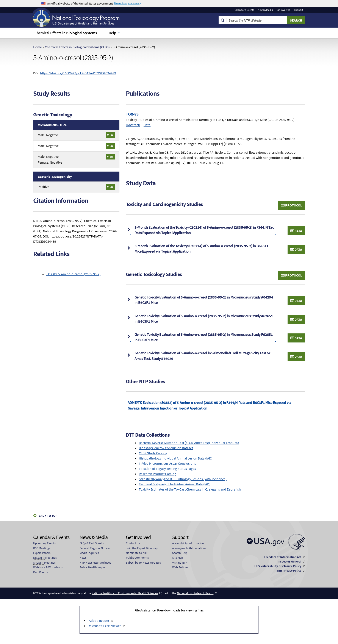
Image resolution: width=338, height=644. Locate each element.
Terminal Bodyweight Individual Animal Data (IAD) (175, 484)
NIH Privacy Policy (289, 571)
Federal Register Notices (95, 548)
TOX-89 (132, 114)
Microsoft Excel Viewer (105, 626)
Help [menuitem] (112, 33)
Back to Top (48, 516)
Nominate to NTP (137, 553)
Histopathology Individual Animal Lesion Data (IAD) (176, 458)
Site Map (178, 558)
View (110, 135)
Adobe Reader (99, 621)
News (83, 558)
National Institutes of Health (195, 593)
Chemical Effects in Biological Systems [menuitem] (66, 33)
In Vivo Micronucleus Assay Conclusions (167, 463)
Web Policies (180, 567)
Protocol (292, 205)
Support (299, 10)
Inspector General (289, 561)
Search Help (180, 553)
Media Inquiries (89, 553)
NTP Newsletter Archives (95, 563)
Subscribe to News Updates (143, 563)
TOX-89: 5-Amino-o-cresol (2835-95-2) (73, 274)
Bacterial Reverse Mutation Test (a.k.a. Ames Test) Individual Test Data (189, 443)
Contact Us (133, 543)
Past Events (41, 572)
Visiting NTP (180, 563)
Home (38, 47)
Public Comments (137, 558)
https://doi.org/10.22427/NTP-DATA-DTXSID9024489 (78, 73)
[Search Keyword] (257, 20)
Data (296, 231)
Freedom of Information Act (283, 557)
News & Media (265, 10)
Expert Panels (42, 553)
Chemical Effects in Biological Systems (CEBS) (77, 47)
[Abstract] (133, 125)
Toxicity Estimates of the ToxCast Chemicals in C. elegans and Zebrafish (190, 489)
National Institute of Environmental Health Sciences (125, 593)
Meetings (42, 548)
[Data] (147, 125)
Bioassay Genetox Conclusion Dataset (166, 448)
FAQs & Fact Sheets (92, 543)
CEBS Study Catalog (153, 453)
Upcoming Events (44, 543)
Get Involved (283, 10)
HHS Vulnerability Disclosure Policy (278, 566)
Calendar (244, 10)
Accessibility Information (188, 543)
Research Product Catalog (157, 474)
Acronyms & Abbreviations (189, 548)
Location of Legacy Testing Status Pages (167, 469)
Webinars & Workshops (48, 567)
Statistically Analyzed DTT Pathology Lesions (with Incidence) (183, 479)
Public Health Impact (93, 567)
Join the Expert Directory (142, 548)
